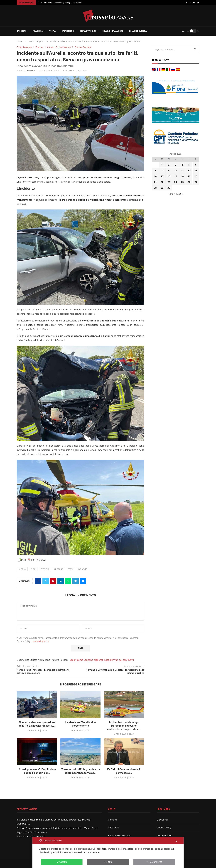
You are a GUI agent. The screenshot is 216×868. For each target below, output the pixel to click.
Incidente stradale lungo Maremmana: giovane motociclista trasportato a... (124, 726)
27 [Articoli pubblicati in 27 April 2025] (196, 182)
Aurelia (22, 569)
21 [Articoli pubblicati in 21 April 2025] (155, 182)
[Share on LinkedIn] (61, 581)
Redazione (30, 70)
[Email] (198, 2)
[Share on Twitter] (46, 581)
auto (33, 569)
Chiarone (58, 569)
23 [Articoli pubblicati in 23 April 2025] (169, 182)
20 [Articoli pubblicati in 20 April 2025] (196, 176)
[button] (38, 2)
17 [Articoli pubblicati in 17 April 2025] (175, 176)
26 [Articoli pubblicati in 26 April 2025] (189, 182)
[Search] (183, 31)
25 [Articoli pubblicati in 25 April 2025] (182, 182)
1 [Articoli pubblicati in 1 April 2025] (162, 165)
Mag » (180, 194)
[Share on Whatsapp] (68, 581)
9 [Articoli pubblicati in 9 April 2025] (169, 170)
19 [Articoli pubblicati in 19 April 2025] (189, 176)
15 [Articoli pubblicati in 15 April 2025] (162, 176)
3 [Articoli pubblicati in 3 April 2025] (176, 165)
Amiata (52, 31)
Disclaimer (163, 820)
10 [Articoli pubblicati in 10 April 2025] (175, 170)
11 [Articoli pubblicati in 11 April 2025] (182, 170)
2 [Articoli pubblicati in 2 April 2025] (169, 165)
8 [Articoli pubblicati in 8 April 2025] (162, 170)
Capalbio (45, 569)
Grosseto (22, 31)
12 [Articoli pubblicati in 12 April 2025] (189, 170)
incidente (83, 569)
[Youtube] (194, 2)
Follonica (38, 31)
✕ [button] (176, 841)
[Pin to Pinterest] (53, 581)
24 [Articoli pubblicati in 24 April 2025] (175, 182)
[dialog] (108, 853)
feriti (70, 569)
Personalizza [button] (154, 862)
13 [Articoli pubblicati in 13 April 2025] (196, 170)
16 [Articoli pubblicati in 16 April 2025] (169, 176)
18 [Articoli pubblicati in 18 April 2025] (182, 176)
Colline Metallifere (113, 31)
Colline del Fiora (138, 31)
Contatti (112, 820)
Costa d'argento (37, 41)
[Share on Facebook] (38, 581)
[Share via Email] (83, 581)
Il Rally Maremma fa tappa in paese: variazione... (65, 3)
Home (20, 41)
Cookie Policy (164, 828)
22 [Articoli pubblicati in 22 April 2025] (162, 182)
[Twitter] (190, 2)
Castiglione (68, 31)
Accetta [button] (62, 862)
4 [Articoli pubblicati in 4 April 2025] (182, 165)
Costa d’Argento (88, 31)
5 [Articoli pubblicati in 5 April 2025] (189, 165)
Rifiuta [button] (108, 862)
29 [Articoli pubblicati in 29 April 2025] (162, 188)
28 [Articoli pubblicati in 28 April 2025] (155, 188)
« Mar (171, 194)
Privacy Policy (164, 835)
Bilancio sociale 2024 (119, 835)
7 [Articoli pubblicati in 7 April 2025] (155, 170)
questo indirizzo (41, 641)
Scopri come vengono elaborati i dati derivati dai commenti (102, 660)
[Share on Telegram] (76, 581)
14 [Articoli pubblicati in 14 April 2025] (155, 176)
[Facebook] (187, 2)
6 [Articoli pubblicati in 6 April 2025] (196, 165)
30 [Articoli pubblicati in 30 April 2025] (169, 188)
